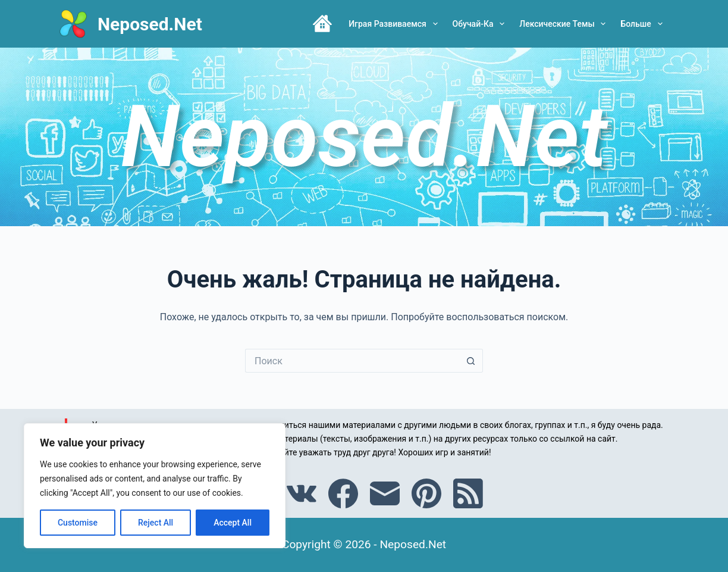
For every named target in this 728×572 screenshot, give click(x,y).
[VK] (302, 493)
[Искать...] (352, 361)
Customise (78, 523)
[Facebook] (343, 493)
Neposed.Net (150, 24)
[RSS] (468, 493)
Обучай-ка (481, 24)
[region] (155, 486)
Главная (322, 24)
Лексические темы (565, 24)
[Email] (385, 493)
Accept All (233, 523)
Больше (644, 24)
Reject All (156, 523)
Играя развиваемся (395, 24)
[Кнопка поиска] (471, 361)
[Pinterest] (426, 493)
